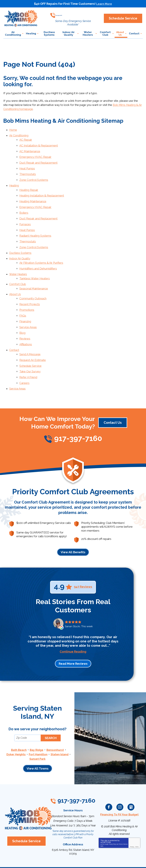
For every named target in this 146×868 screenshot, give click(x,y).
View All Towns (38, 749)
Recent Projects (30, 291)
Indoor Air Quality (20, 249)
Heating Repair (29, 185)
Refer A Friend (28, 359)
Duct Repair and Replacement (38, 160)
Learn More (104, 4)
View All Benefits (73, 533)
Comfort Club (18, 273)
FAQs (23, 302)
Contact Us (113, 404)
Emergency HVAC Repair (35, 154)
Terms (137, 827)
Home (13, 129)
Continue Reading (73, 633)
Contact (14, 334)
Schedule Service (30, 349)
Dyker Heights (16, 735)
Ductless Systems (21, 244)
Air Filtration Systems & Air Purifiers (41, 253)
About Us (15, 282)
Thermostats (28, 170)
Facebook (109, 788)
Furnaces (25, 217)
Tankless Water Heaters (35, 268)
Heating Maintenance (33, 196)
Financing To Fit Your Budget (119, 795)
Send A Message (30, 338)
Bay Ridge (37, 731)
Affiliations (26, 329)
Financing (25, 307)
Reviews (25, 324)
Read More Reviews (73, 645)
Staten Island (60, 735)
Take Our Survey (30, 354)
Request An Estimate (33, 343)
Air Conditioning (19, 135)
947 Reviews (83, 568)
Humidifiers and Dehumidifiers (38, 258)
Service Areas (28, 313)
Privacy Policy (112, 824)
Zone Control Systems (34, 176)
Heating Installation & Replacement (42, 190)
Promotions (27, 297)
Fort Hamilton (38, 735)
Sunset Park (38, 740)
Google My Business (131, 788)
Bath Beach (19, 731)
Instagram (120, 788)
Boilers (24, 206)
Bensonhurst (56, 731)
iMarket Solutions (54, 861)
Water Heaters (19, 264)
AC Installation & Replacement (39, 144)
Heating (14, 181)
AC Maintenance (30, 149)
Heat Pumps (27, 165)
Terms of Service (123, 824)
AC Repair (26, 138)
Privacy (132, 827)
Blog (22, 318)
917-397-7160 (75, 14)
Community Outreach (33, 286)
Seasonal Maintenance (34, 277)
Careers (24, 365)
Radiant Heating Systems (35, 228)
